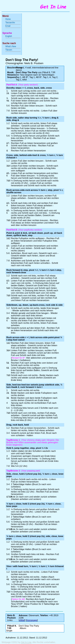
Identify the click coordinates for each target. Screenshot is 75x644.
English (9, 36)
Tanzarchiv (10, 23)
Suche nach (9, 43)
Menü (5, 16)
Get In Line (26, 642)
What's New (11, 46)
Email (8, 26)
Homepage (32, 620)
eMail (22, 620)
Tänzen (9, 50)
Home (8, 19)
